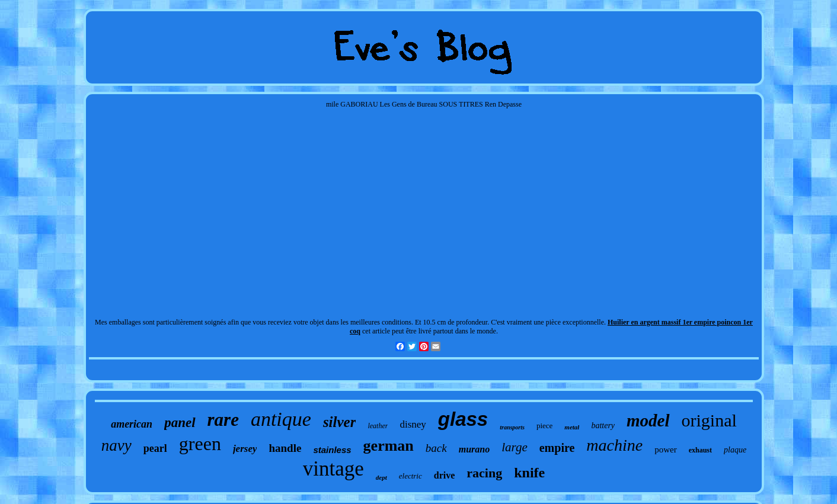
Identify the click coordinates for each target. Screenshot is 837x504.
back (436, 448)
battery (603, 426)
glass (463, 419)
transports (512, 427)
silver (340, 422)
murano (474, 449)
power (666, 450)
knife (529, 473)
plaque (735, 450)
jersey (245, 449)
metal (572, 427)
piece (544, 426)
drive (445, 475)
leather (378, 426)
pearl (155, 448)
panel (180, 423)
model (648, 420)
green (200, 444)
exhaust (700, 450)
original (709, 420)
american (132, 424)
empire (557, 448)
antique (281, 419)
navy (116, 445)
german (389, 446)
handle (285, 448)
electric (410, 476)
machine (614, 445)
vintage (333, 469)
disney (413, 424)
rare (223, 420)
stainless (332, 450)
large (515, 447)
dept (381, 477)
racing (484, 473)
